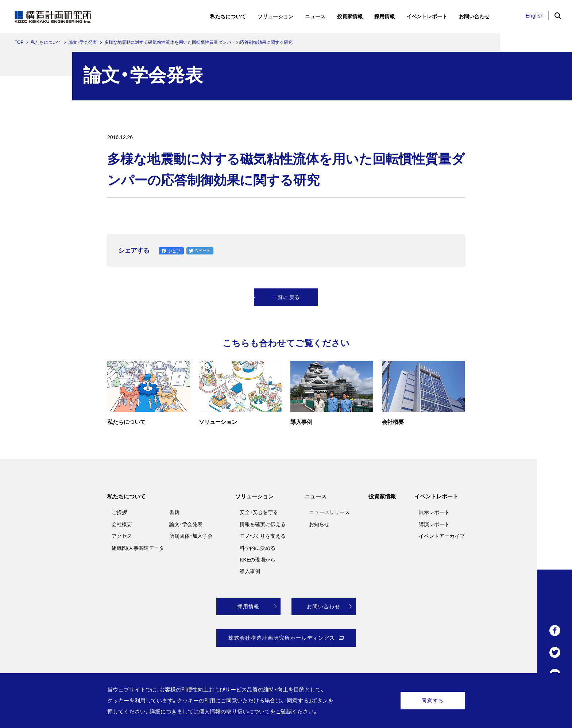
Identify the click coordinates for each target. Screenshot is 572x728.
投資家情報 (382, 496)
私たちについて (46, 42)
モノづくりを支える (263, 536)
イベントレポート (436, 496)
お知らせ (319, 524)
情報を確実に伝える (263, 524)
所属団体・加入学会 (191, 536)
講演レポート (434, 524)
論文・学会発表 (83, 42)
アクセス (122, 536)
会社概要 (122, 524)
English (535, 16)
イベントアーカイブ (442, 536)
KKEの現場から (258, 560)
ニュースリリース (329, 512)
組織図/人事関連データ (138, 548)
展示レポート (434, 512)
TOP (19, 42)
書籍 (174, 512)
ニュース (316, 496)
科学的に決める (258, 548)
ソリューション (254, 496)
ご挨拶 (119, 512)
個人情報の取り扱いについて (234, 711)
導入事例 (250, 571)
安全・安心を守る (259, 512)
